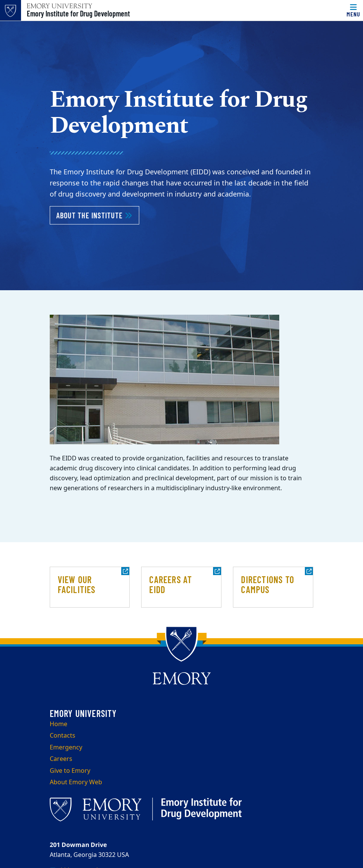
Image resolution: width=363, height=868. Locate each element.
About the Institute (98, 215)
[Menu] (353, 10)
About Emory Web (76, 782)
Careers (61, 759)
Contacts (63, 736)
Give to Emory (70, 771)
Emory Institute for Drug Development (78, 13)
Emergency (66, 748)
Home (59, 724)
